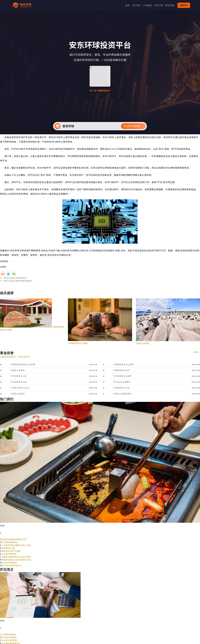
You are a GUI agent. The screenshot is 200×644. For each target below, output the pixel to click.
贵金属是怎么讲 (8, 548)
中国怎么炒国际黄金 (122, 394)
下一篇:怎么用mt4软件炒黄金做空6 (16, 281)
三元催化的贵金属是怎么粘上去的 (16, 545)
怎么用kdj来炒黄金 (10, 542)
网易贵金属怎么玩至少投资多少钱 (16, 560)
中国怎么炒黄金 (18, 394)
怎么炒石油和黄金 (9, 563)
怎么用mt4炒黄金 (9, 554)
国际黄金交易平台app (11, 551)
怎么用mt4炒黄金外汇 (12, 566)
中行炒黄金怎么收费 (122, 376)
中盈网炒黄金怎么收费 (78, 343)
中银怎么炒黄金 (143, 343)
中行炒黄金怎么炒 (19, 382)
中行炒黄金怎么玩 (19, 376)
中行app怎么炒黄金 (122, 382)
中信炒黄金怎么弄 (121, 388)
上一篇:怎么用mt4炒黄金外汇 (13, 278)
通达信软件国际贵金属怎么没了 (14, 539)
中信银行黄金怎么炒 (20, 388)
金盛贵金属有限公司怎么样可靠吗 (16, 557)
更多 (196, 352)
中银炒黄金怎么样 (121, 370)
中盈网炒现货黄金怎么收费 (23, 364)
